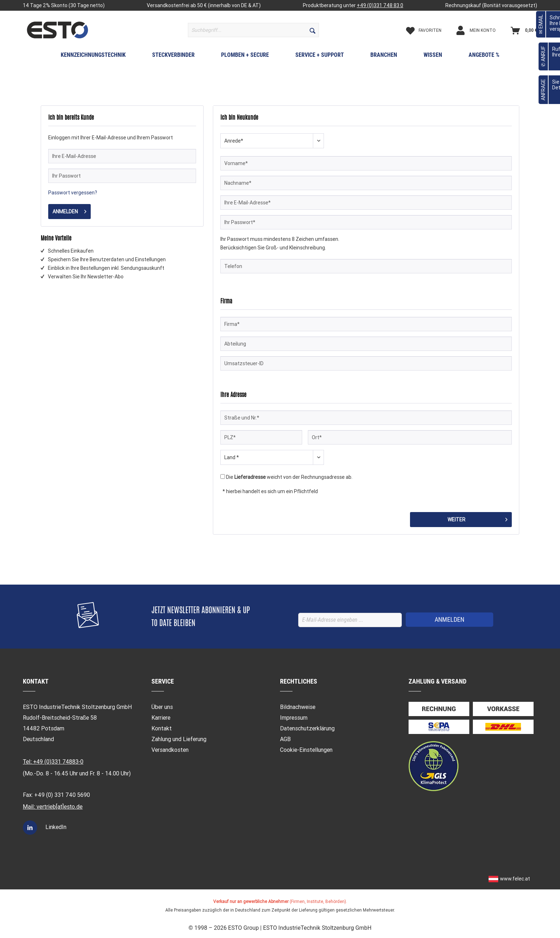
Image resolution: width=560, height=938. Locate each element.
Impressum (294, 718)
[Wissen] (433, 56)
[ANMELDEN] (449, 620)
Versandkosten (170, 750)
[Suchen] (312, 30)
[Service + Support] (320, 56)
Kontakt (162, 728)
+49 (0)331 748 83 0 (380, 5)
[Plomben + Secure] (245, 56)
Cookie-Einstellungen (306, 750)
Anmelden (69, 210)
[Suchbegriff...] (253, 30)
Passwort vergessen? (73, 193)
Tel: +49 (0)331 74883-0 (53, 762)
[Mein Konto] (482, 30)
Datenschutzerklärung (307, 728)
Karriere (161, 718)
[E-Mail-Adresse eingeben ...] (350, 620)
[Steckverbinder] (173, 56)
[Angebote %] (484, 56)
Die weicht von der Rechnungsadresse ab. (289, 477)
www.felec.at (515, 879)
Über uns (162, 707)
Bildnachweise (298, 707)
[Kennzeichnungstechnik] (93, 56)
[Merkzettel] (430, 30)
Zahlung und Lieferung (179, 739)
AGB (285, 739)
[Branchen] (384, 56)
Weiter (477, 518)
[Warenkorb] (524, 30)
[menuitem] (253, 30)
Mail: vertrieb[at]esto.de (53, 807)
